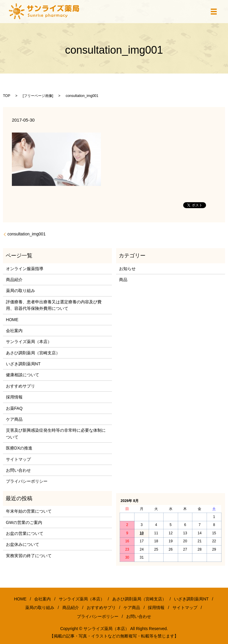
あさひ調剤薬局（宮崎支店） (33, 353)
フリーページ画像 (38, 96)
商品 (123, 280)
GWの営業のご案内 (24, 522)
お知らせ (127, 269)
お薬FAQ (14, 408)
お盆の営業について (25, 533)
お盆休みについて (23, 544)
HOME (12, 320)
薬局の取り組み (20, 291)
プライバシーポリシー (27, 481)
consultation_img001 (26, 234)
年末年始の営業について (29, 511)
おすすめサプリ (20, 386)
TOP (7, 96)
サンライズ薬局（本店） (29, 342)
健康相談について (23, 375)
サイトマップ (18, 459)
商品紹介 (14, 280)
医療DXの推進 (19, 448)
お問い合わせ (18, 470)
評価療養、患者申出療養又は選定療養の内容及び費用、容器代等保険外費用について (54, 305)
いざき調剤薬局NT (23, 364)
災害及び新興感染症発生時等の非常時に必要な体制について (56, 433)
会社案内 (14, 331)
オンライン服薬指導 (25, 269)
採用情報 (14, 397)
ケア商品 (14, 419)
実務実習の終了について (29, 556)
